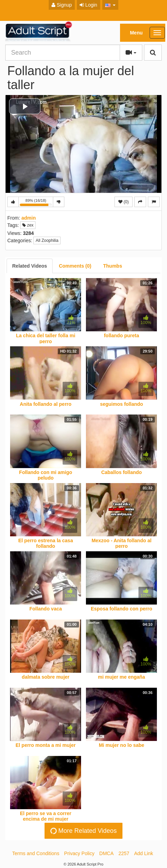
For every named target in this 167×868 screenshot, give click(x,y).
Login (88, 5)
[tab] (30, 266)
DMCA (106, 853)
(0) (124, 202)
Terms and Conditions (36, 853)
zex (28, 225)
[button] (110, 5)
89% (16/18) (37, 203)
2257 (124, 853)
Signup (62, 5)
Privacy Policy (79, 853)
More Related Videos (83, 831)
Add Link (144, 853)
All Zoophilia (47, 240)
